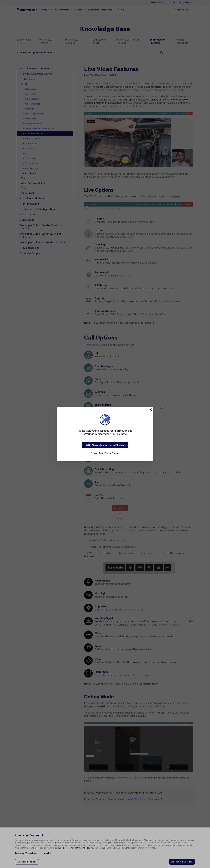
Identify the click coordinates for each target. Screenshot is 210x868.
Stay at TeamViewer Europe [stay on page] (105, 453)
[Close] (151, 410)
